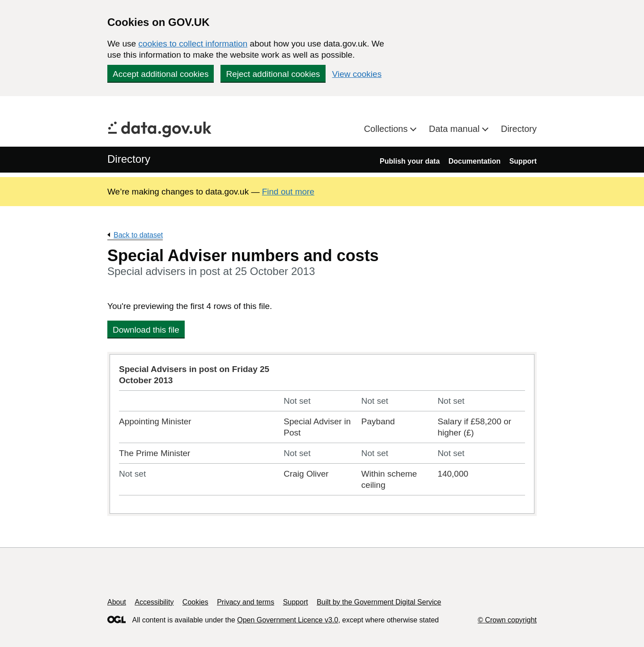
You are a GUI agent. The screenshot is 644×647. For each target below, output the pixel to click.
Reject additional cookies (273, 74)
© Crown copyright (507, 620)
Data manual (455, 129)
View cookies (357, 74)
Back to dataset (138, 235)
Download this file (146, 330)
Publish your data (410, 161)
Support (523, 161)
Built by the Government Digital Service (379, 602)
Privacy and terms (246, 602)
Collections (387, 129)
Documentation (475, 161)
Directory (519, 129)
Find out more (288, 192)
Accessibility (154, 602)
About (117, 602)
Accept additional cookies (161, 74)
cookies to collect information (193, 44)
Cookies (195, 602)
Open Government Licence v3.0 (288, 620)
